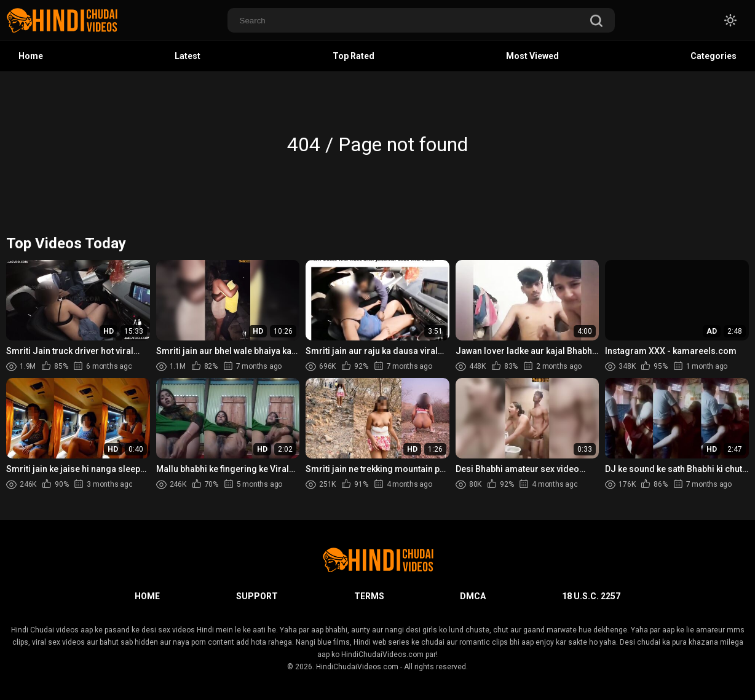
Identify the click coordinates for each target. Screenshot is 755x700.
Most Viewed (532, 56)
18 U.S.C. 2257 (591, 596)
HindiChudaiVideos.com (357, 667)
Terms (369, 596)
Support (257, 596)
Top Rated (354, 56)
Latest (188, 56)
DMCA (473, 596)
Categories (713, 56)
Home (31, 56)
